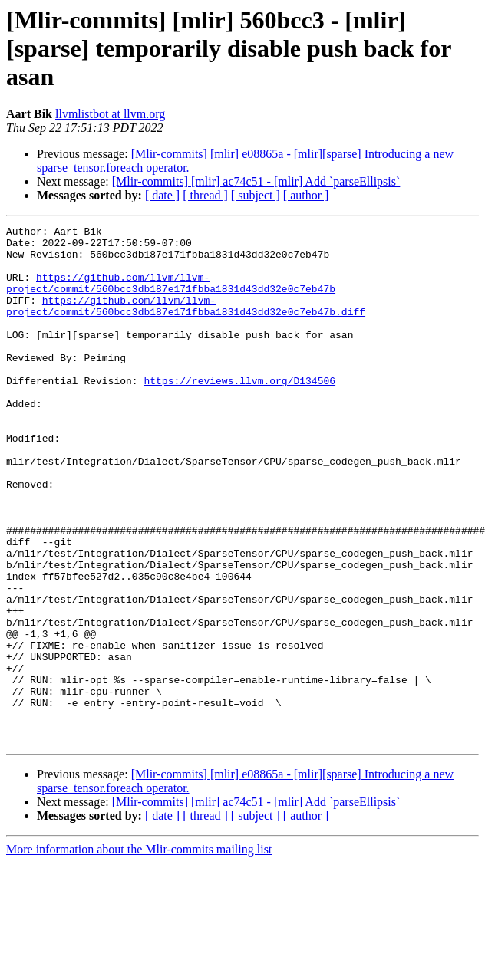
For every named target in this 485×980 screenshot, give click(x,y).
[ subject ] (256, 195)
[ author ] (306, 195)
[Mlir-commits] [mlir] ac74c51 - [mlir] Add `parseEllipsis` (256, 181)
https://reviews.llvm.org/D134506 (239, 413)
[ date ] (162, 195)
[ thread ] (205, 195)
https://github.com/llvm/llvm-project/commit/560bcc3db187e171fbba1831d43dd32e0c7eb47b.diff (186, 323)
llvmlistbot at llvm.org (110, 114)
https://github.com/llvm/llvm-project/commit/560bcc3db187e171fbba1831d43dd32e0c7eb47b (171, 295)
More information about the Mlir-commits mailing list (139, 953)
